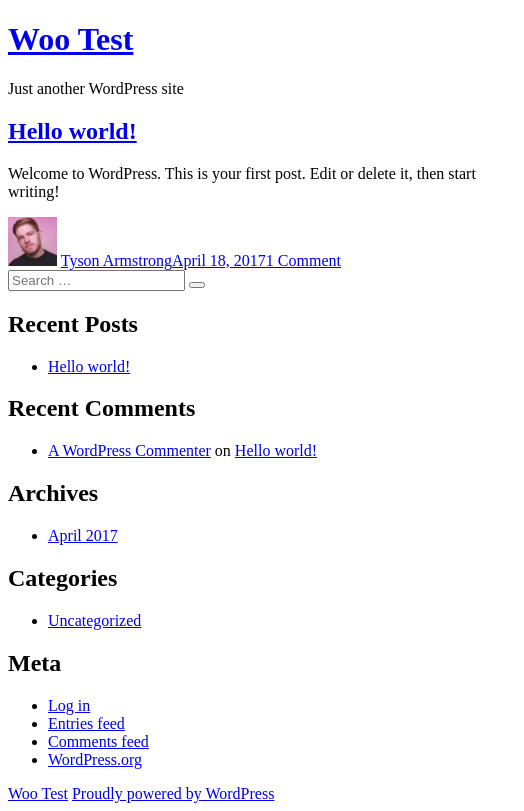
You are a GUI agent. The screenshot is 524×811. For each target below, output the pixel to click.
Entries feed (86, 723)
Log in (69, 705)
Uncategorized (94, 620)
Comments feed (98, 741)
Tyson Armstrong (116, 260)
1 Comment (303, 260)
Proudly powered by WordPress (173, 793)
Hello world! (72, 131)
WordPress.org (95, 759)
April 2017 (83, 535)
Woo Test (70, 39)
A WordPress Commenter (129, 450)
